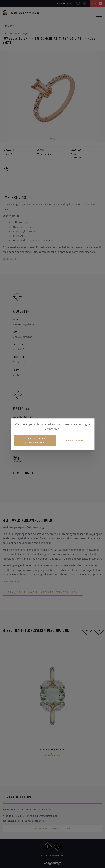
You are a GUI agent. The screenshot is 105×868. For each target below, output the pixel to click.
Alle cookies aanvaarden (35, 440)
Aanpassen (74, 441)
